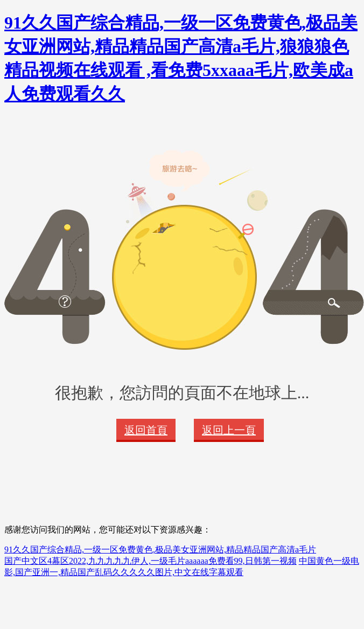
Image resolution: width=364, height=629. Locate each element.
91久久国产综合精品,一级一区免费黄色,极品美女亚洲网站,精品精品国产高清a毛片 (160, 549)
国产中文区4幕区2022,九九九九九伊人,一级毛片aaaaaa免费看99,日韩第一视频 (150, 561)
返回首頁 (146, 430)
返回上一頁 (229, 430)
